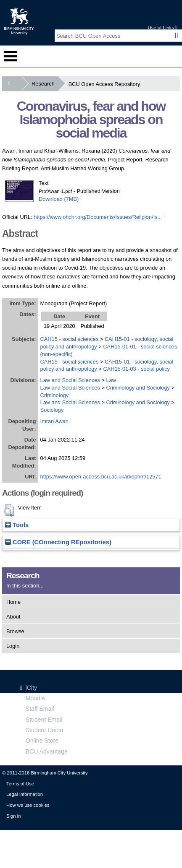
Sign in (13, 816)
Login (13, 646)
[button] (9, 510)
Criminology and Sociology (138, 388)
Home (13, 602)
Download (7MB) (59, 199)
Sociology (52, 410)
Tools (17, 525)
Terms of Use (20, 784)
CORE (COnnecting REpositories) (58, 542)
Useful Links (162, 28)
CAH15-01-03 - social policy (136, 369)
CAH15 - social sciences (70, 339)
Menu (11, 56)
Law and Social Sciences (70, 380)
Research (45, 84)
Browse (15, 631)
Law (111, 380)
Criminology (55, 395)
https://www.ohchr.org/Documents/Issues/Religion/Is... (98, 217)
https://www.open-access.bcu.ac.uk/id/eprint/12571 (101, 477)
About (13, 617)
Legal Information (25, 794)
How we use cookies (28, 805)
